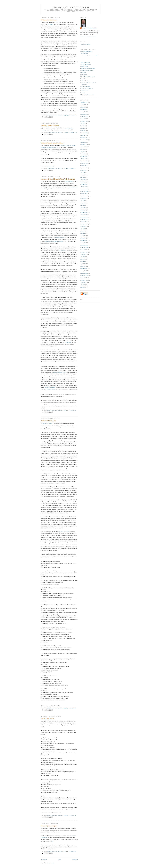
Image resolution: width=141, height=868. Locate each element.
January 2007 (84, 243)
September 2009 (84, 168)
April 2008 (83, 208)
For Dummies (68, 342)
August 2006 (83, 254)
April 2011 (83, 128)
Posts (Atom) (50, 863)
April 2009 (83, 180)
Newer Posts (44, 860)
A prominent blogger (50, 166)
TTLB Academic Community (87, 95)
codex (48, 241)
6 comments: (72, 708)
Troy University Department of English (90, 55)
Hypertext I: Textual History (66, 427)
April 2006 (83, 264)
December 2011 (84, 114)
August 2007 (83, 226)
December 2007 (84, 217)
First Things (83, 73)
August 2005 (83, 282)
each (46, 241)
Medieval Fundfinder (85, 87)
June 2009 (83, 175)
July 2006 (83, 257)
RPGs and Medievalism (49, 20)
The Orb (82, 93)
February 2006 (84, 268)
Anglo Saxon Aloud (85, 62)
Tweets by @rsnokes (85, 44)
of (61, 241)
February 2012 (84, 109)
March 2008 (83, 210)
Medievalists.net (84, 91)
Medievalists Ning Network (87, 89)
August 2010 (83, 147)
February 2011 (84, 133)
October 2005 (84, 278)
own (53, 241)
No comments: (73, 132)
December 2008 (84, 189)
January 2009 (84, 187)
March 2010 (83, 154)
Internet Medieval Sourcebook (87, 77)
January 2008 (84, 215)
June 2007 (83, 231)
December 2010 (84, 137)
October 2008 (84, 194)
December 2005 (84, 273)
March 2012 (83, 107)
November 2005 (84, 275)
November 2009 (84, 163)
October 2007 (84, 222)
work (59, 241)
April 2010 (83, 152)
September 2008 (84, 196)
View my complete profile (88, 37)
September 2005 (84, 280)
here (52, 841)
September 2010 (84, 145)
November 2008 (84, 191)
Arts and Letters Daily (86, 64)
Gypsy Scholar (69, 181)
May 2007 (83, 233)
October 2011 (84, 119)
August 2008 (83, 198)
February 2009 (84, 184)
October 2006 (84, 250)
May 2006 (83, 261)
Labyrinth (83, 79)
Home (60, 860)
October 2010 (84, 142)
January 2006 (84, 271)
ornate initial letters (60, 238)
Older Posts (75, 860)
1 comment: (72, 168)
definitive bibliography (50, 387)
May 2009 (83, 177)
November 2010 (84, 140)
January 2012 (84, 112)
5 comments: (73, 851)
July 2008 (83, 201)
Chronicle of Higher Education (88, 68)
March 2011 (83, 130)
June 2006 (83, 259)
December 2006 (84, 245)
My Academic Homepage (86, 51)
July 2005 (83, 285)
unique (56, 241)
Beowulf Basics (84, 66)
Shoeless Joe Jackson (64, 532)
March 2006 (83, 266)
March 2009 (83, 182)
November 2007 (84, 219)
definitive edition (51, 389)
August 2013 (83, 105)
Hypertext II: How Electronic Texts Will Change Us (58, 179)
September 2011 (84, 121)
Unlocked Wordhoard (71, 7)
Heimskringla (84, 75)
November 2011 (84, 116)
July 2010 (83, 149)
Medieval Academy (85, 81)
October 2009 (84, 166)
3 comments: (73, 410)
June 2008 (83, 203)
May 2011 (83, 126)
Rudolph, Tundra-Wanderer (50, 126)
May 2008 (83, 205)
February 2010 (84, 156)
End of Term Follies (47, 423)
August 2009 (83, 170)
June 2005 (83, 287)
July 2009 (83, 173)
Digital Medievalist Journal (87, 71)
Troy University (84, 53)
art (63, 241)
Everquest (48, 58)
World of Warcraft (57, 58)
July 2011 (83, 123)
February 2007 (84, 240)
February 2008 (84, 212)
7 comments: (73, 115)
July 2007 (83, 229)
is (50, 241)
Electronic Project (60, 372)
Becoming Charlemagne (49, 826)
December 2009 (84, 161)
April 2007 (83, 236)
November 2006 (84, 247)
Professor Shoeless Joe (48, 421)
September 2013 (84, 102)
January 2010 (84, 159)
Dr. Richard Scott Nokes (90, 28)
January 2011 (83, 135)
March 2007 (83, 238)
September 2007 (84, 224)
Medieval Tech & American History (53, 143)
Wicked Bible (62, 251)
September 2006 (84, 252)
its (52, 241)
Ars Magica (50, 24)
